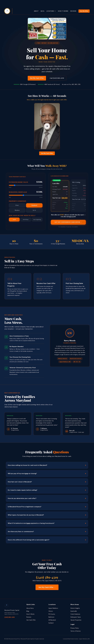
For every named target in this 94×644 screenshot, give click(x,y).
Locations (51, 11)
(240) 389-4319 (47, 577)
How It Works (63, 11)
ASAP (14, 220)
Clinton (51, 611)
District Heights (75, 608)
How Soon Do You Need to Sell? (22, 216)
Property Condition (17, 202)
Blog (43, 11)
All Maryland (52, 620)
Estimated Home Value (18, 183)
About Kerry (30, 608)
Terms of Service (76, 631)
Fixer (17, 206)
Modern (17, 211)
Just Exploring (37, 220)
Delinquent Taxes (76, 617)
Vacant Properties (76, 620)
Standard (34, 206)
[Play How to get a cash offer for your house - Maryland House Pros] (47, 126)
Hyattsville (74, 611)
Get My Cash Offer (37, 78)
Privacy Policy (75, 628)
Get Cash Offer (31, 620)
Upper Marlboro (53, 608)
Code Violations (75, 614)
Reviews (73, 11)
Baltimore (51, 617)
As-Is (34, 211)
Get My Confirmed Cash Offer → (68, 223)
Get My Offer (84, 11)
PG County (52, 614)
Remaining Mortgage (18, 193)
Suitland (51, 623)
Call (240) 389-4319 (57, 78)
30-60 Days (26, 220)
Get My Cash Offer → (47, 587)
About (36, 11)
